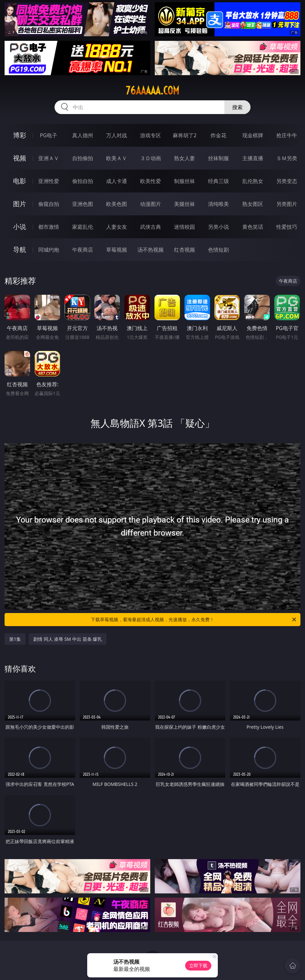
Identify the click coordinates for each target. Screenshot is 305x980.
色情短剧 (218, 250)
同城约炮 (49, 250)
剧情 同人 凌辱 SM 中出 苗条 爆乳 (68, 639)
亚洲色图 (83, 204)
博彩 (20, 135)
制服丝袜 (185, 181)
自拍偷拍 (83, 158)
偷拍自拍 (83, 181)
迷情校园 (185, 227)
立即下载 (198, 965)
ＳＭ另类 (287, 158)
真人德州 (83, 135)
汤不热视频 (151, 250)
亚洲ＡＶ (49, 158)
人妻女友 (117, 227)
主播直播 (253, 158)
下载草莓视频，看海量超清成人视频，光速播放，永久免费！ (194, 620)
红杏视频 (185, 250)
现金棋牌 (253, 135)
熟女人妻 (185, 158)
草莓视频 (117, 250)
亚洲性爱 (49, 181)
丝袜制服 (218, 158)
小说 (20, 227)
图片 (20, 204)
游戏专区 (151, 135)
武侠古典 (151, 227)
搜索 (237, 107)
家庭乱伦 (83, 227)
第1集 (15, 639)
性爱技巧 (287, 227)
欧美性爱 (151, 181)
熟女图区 (253, 204)
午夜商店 (83, 250)
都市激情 (49, 227)
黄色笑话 (253, 227)
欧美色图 (117, 204)
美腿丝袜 (185, 204)
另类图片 (287, 204)
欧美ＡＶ (117, 158)
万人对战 (117, 135)
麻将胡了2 (185, 135)
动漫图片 (151, 204)
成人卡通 (117, 181)
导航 (20, 249)
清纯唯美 (218, 204)
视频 (20, 158)
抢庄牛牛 (287, 135)
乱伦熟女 (253, 181)
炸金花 (218, 135)
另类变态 (287, 181)
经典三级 (218, 181)
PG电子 (48, 135)
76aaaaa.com (152, 91)
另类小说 (218, 227)
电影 (20, 181)
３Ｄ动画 (151, 158)
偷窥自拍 (49, 204)
